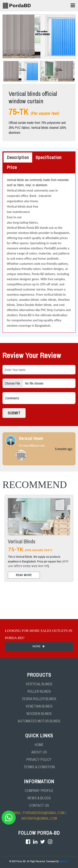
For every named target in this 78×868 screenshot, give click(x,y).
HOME (39, 745)
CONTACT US (39, 805)
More (39, 646)
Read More (24, 575)
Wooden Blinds (39, 714)
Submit (14, 413)
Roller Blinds (39, 691)
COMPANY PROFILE (39, 791)
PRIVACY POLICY (39, 759)
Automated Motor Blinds (39, 721)
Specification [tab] (48, 157)
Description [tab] (18, 157)
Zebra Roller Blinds (39, 699)
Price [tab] (12, 167)
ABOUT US (39, 752)
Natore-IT (64, 861)
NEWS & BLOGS (39, 798)
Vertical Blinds (39, 684)
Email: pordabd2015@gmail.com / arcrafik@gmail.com (39, 816)
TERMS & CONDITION (39, 767)
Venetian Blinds (39, 706)
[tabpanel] (39, 253)
